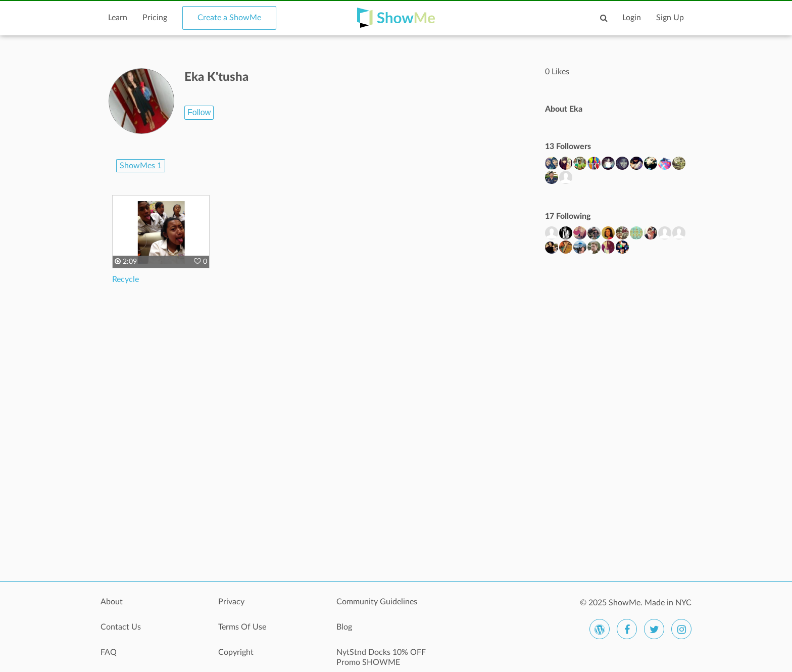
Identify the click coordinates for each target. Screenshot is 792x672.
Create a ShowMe (229, 18)
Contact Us (121, 627)
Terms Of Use (242, 627)
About (112, 602)
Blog (344, 627)
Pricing (155, 18)
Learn (118, 18)
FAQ (109, 652)
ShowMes (141, 166)
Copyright (236, 652)
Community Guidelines (377, 602)
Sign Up (670, 18)
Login (632, 18)
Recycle (126, 279)
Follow (199, 112)
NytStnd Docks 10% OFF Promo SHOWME (381, 657)
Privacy (231, 602)
